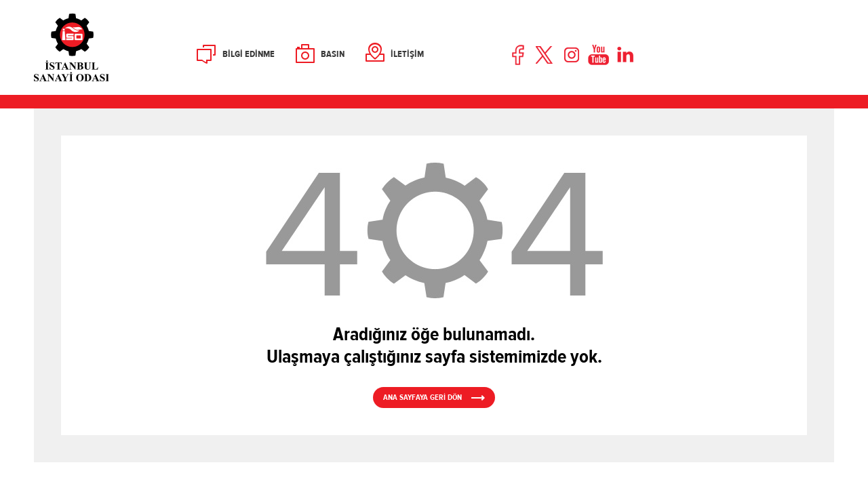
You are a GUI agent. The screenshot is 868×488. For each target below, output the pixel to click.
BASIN (333, 54)
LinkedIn (625, 55)
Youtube (599, 55)
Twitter (545, 55)
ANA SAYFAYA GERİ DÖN (422, 397)
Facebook (519, 55)
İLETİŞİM (407, 54)
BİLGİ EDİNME (249, 54)
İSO (107, 47)
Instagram (572, 55)
